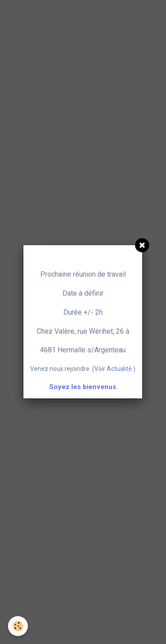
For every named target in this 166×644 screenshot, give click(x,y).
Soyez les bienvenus (83, 387)
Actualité (119, 369)
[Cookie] (18, 626)
